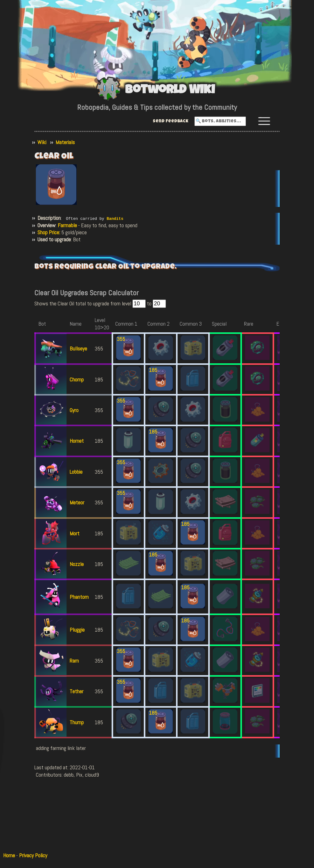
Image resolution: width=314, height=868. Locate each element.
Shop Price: (49, 232)
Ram (74, 660)
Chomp (77, 379)
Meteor (77, 502)
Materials (65, 142)
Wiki (42, 142)
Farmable (67, 225)
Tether (77, 691)
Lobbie (76, 471)
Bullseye (78, 348)
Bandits (115, 218)
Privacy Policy (33, 855)
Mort (75, 533)
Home (9, 855)
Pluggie (77, 630)
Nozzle (77, 564)
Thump (77, 722)
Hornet (77, 441)
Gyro (74, 410)
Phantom (79, 597)
